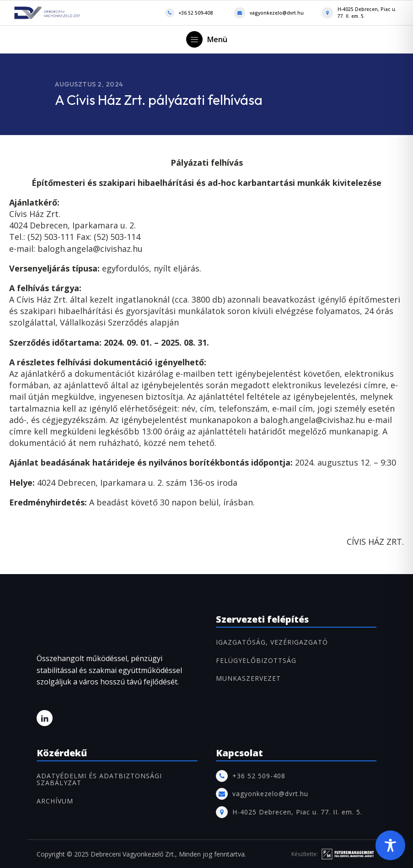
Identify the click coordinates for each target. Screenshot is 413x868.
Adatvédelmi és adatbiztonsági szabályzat (99, 779)
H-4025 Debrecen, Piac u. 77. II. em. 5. (367, 13)
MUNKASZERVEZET (248, 678)
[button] (207, 39)
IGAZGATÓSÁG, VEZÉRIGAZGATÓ (272, 642)
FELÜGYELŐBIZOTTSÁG (256, 660)
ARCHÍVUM (55, 801)
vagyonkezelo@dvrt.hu (277, 13)
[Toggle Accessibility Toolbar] (390, 845)
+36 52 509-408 (196, 13)
